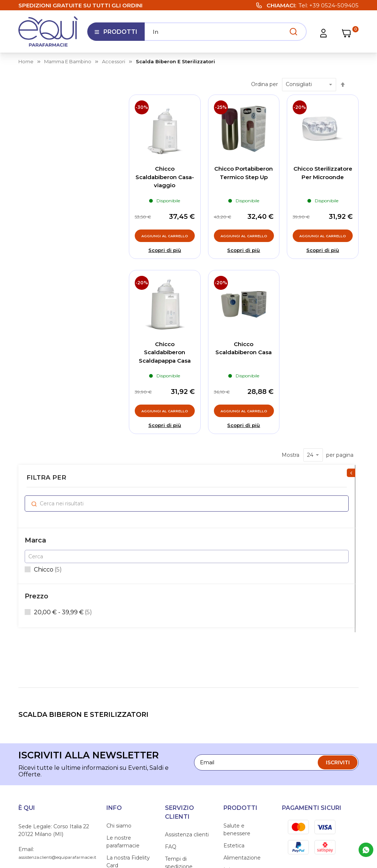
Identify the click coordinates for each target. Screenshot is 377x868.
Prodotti (116, 35)
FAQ (171, 679)
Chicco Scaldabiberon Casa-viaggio (165, 177)
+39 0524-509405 (334, 5)
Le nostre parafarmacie (123, 674)
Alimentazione (242, 690)
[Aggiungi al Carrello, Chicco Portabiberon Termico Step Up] (244, 236)
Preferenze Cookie (334, 812)
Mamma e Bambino (237, 750)
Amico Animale (243, 734)
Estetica (234, 678)
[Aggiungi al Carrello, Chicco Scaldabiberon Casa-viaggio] (165, 236)
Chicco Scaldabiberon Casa (244, 348)
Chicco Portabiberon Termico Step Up (244, 173)
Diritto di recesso (187, 751)
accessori (114, 61)
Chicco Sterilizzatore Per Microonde (323, 173)
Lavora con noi (125, 710)
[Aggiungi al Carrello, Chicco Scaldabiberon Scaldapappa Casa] (165, 411)
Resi (170, 763)
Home (26, 61)
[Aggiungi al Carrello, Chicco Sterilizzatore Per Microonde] (323, 236)
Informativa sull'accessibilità (126, 770)
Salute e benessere (237, 662)
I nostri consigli (126, 722)
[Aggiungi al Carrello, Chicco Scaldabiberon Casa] (244, 411)
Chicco (49, 181)
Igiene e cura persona (240, 706)
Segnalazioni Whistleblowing (126, 750)
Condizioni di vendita (181, 715)
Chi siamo (119, 658)
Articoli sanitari (242, 722)
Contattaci (120, 734)
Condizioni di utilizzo (181, 735)
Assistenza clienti (187, 667)
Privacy (254, 812)
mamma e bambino (68, 61)
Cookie (287, 812)
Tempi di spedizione (179, 695)
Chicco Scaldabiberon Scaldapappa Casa (165, 352)
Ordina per (265, 84)
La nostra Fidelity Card (128, 694)
